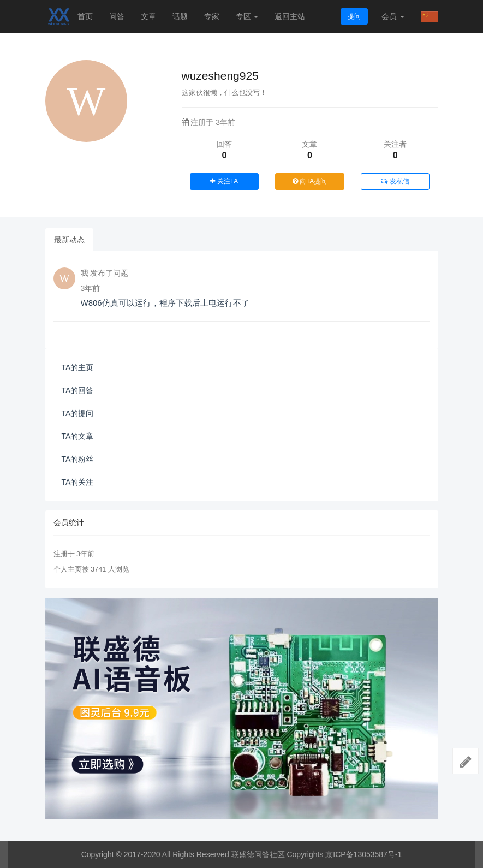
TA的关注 (78, 482)
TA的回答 (78, 390)
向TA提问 (310, 181)
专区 (247, 16)
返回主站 (290, 16)
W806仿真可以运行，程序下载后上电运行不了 (165, 303)
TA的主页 (78, 367)
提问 (354, 16)
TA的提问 (78, 413)
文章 (148, 16)
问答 (117, 16)
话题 (180, 16)
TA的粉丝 (78, 459)
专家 (212, 16)
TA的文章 (78, 436)
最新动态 (69, 240)
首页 (85, 16)
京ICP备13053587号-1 (363, 854)
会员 (393, 16)
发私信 (395, 181)
